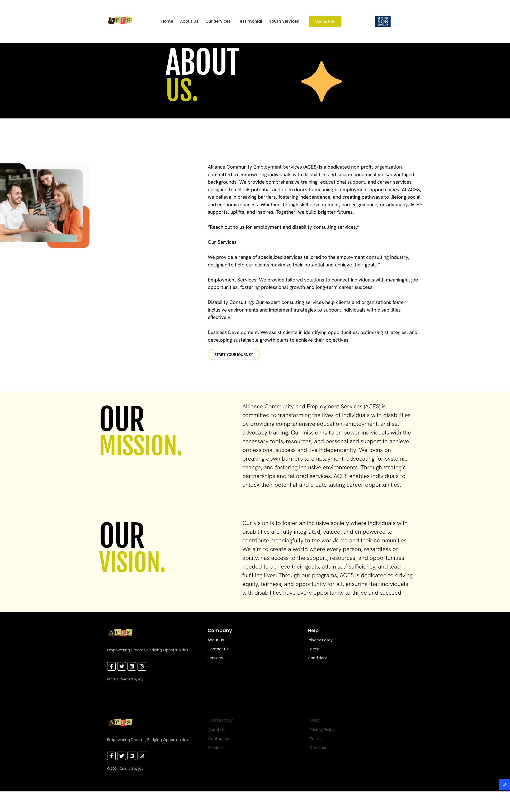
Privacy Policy (320, 640)
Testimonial (250, 21)
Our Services (218, 21)
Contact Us (218, 649)
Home (167, 21)
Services (215, 658)
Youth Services (284, 21)
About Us (189, 21)
